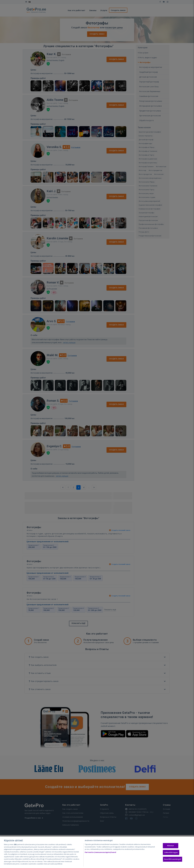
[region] (97, 852)
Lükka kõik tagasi (171, 852)
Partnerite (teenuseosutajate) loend (100, 852)
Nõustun (170, 846)
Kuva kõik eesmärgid (173, 859)
